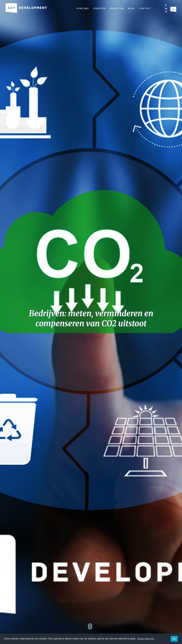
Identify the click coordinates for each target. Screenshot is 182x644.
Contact (145, 8)
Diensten (99, 8)
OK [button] (174, 639)
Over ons (83, 8)
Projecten (117, 8)
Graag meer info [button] (146, 639)
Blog (131, 8)
